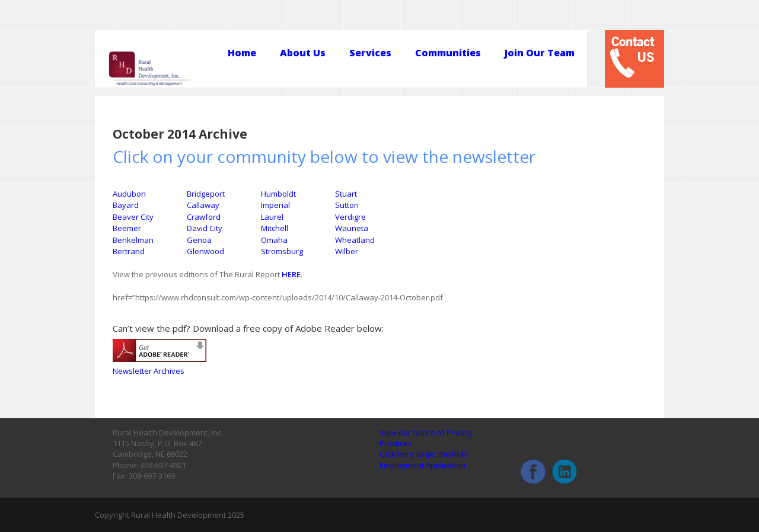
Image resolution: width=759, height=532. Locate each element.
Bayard (126, 205)
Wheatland (355, 240)
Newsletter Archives (149, 371)
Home (242, 53)
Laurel (272, 217)
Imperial (275, 205)
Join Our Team (540, 53)
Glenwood (205, 251)
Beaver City (133, 217)
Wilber (347, 251)
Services (370, 53)
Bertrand (129, 251)
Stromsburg (282, 251)
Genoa (199, 240)
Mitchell (275, 228)
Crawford (204, 217)
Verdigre (350, 217)
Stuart (346, 194)
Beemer (127, 228)
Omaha (274, 240)
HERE (291, 274)
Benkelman (133, 240)
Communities (448, 53)
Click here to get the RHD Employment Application (423, 459)
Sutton (347, 205)
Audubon (129, 194)
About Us (303, 53)
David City (205, 228)
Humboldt (278, 194)
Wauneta (352, 228)
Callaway (203, 205)
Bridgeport (206, 194)
